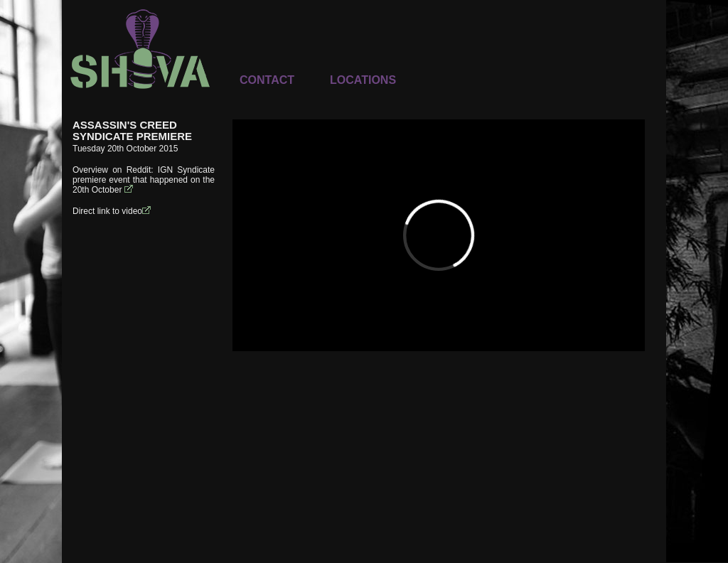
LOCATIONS (363, 80)
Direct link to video (112, 211)
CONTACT (267, 80)
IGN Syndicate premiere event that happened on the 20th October (144, 180)
